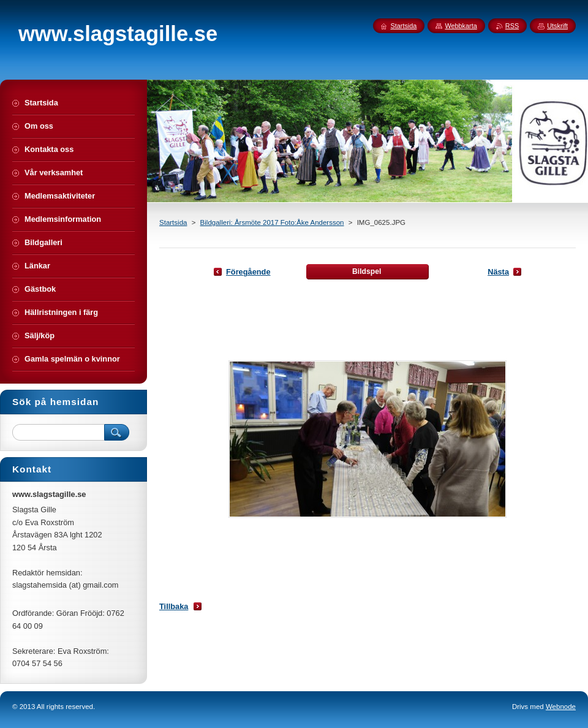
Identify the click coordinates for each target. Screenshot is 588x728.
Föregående (248, 272)
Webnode (561, 707)
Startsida (173, 222)
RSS (512, 26)
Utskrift (557, 26)
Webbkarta (461, 26)
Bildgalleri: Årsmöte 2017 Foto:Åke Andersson (272, 222)
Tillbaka (174, 606)
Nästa (498, 272)
